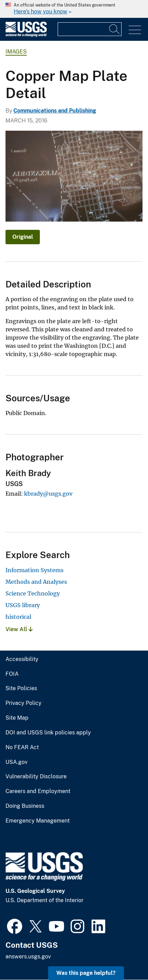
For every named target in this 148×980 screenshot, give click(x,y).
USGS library (23, 605)
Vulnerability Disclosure (36, 777)
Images (16, 52)
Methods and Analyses (36, 582)
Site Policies (21, 688)
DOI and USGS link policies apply (48, 733)
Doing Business (25, 806)
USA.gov (16, 762)
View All (19, 629)
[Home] (26, 35)
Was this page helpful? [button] (86, 973)
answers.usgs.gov (28, 957)
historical (18, 617)
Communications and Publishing (55, 111)
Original (23, 237)
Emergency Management (38, 821)
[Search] (115, 29)
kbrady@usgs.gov (48, 494)
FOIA (12, 674)
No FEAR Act (22, 747)
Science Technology (33, 593)
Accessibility (22, 659)
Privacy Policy (24, 703)
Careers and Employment (38, 791)
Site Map (17, 718)
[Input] (90, 29)
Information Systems (35, 570)
